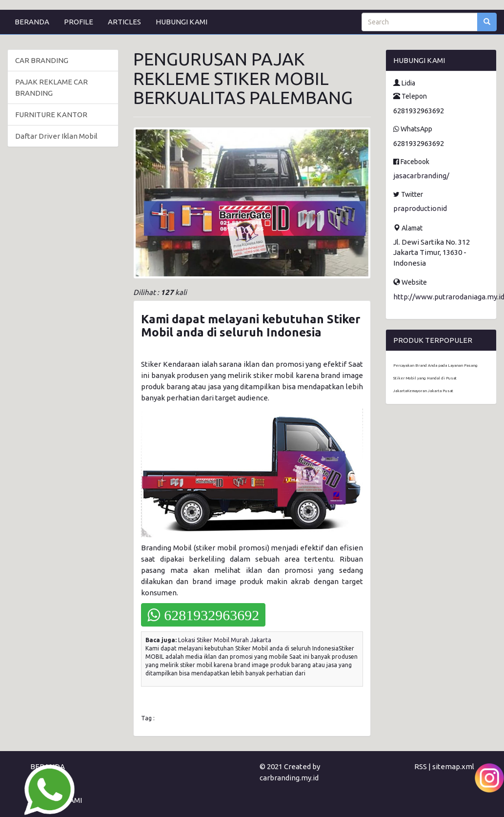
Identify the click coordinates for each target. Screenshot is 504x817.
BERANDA (32, 22)
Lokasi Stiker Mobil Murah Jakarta (225, 640)
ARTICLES (124, 22)
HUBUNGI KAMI (181, 22)
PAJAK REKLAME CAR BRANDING (51, 87)
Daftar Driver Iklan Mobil (56, 136)
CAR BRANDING (42, 60)
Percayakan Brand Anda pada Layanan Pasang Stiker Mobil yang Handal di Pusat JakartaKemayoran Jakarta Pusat (435, 378)
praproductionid (420, 208)
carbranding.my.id (289, 778)
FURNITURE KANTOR (51, 115)
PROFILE (79, 22)
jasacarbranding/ (421, 176)
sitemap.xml (453, 766)
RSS (421, 766)
